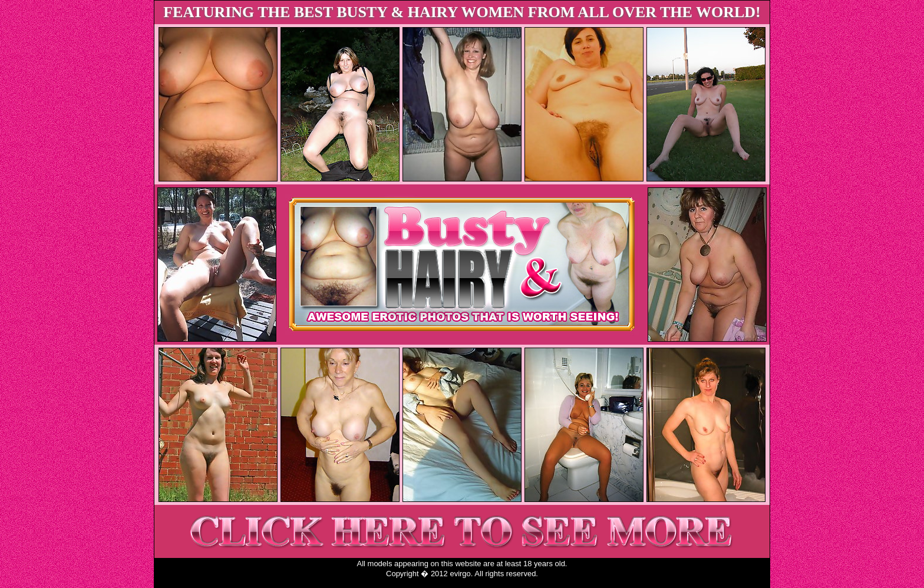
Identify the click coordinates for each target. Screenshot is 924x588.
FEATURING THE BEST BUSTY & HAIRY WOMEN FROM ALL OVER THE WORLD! (462, 12)
